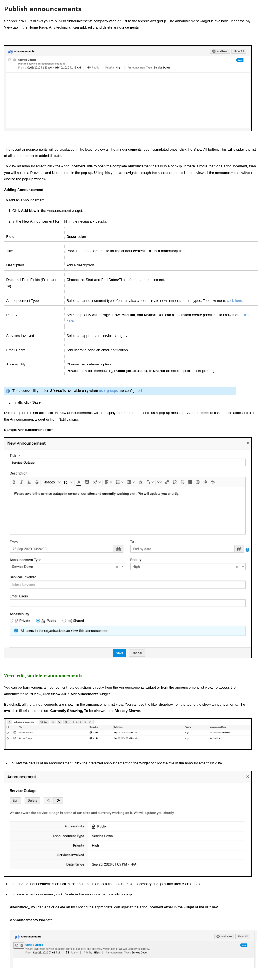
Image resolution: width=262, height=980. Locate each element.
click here (235, 301)
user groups (109, 391)
